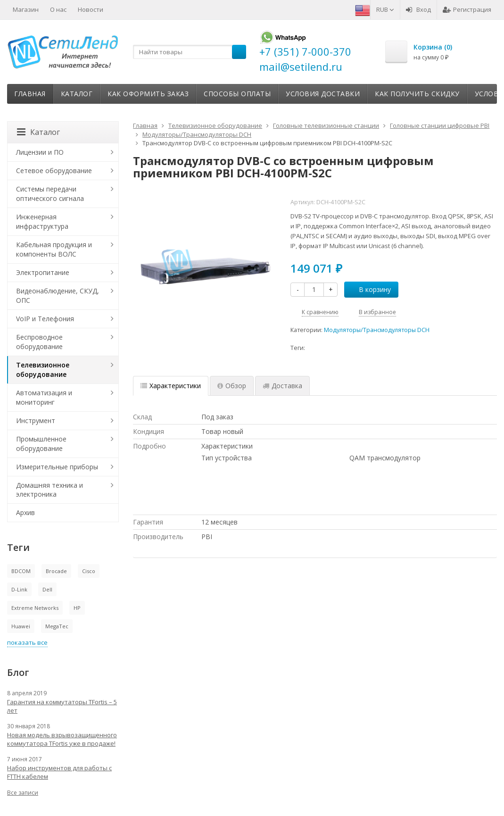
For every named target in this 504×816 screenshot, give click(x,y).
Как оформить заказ (148, 94)
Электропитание (43, 272)
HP (77, 608)
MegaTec (57, 626)
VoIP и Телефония (45, 319)
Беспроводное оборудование (39, 342)
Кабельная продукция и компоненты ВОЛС (54, 249)
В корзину (370, 289)
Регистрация (467, 9)
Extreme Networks (35, 608)
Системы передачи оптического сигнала (50, 194)
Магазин (26, 9)
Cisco (89, 571)
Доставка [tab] (282, 386)
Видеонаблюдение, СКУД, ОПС (58, 296)
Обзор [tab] (232, 386)
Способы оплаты (237, 94)
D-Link (19, 589)
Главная (30, 94)
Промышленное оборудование (41, 444)
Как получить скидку (417, 94)
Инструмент (36, 420)
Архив (25, 512)
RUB (385, 9)
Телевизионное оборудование (43, 370)
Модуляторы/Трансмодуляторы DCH (377, 330)
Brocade (56, 571)
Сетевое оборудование (54, 171)
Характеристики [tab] (171, 386)
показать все (27, 642)
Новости (91, 9)
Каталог (77, 94)
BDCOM (21, 571)
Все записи (23, 793)
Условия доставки (323, 94)
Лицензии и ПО (40, 152)
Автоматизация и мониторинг (44, 397)
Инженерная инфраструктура (42, 221)
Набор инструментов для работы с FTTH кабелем (59, 772)
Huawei (21, 626)
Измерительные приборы (57, 467)
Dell (47, 589)
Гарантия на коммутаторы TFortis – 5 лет (62, 706)
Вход (418, 9)
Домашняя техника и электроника (50, 490)
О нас (58, 9)
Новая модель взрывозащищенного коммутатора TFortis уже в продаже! (62, 739)
